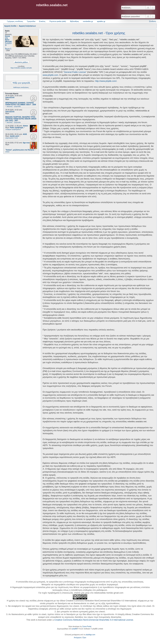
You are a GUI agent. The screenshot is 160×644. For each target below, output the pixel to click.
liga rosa (26, 143)
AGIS (25, 134)
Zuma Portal (87, 626)
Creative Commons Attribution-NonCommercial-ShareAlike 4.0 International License (94, 620)
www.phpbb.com (50, 75)
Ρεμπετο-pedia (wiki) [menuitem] (58, 21)
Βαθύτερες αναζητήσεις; (21, 87)
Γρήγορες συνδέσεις (15, 21)
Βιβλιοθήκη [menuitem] (74, 21)
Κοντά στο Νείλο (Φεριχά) (8, 39)
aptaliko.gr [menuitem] (101, 21)
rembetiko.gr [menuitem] (88, 21)
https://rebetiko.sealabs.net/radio (21, 68)
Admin (25, 126)
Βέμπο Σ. (8, 49)
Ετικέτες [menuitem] (42, 21)
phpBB (74, 629)
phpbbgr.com (90, 635)
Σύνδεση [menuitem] (152, 21)
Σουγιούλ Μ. (8, 44)
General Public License (75, 72)
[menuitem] (78, 638)
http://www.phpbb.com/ (106, 81)
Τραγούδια (31, 21)
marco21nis (10, 97)
